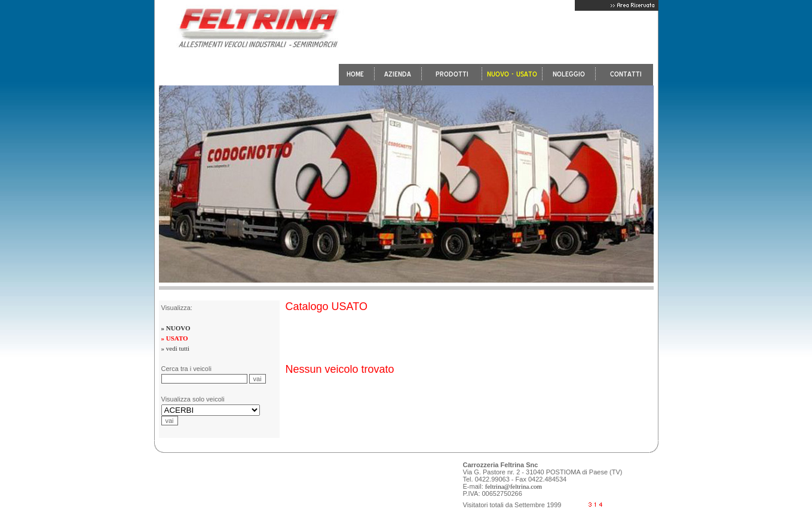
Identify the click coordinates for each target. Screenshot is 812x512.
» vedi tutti (176, 348)
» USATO (175, 338)
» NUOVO (176, 328)
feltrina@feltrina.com (514, 486)
